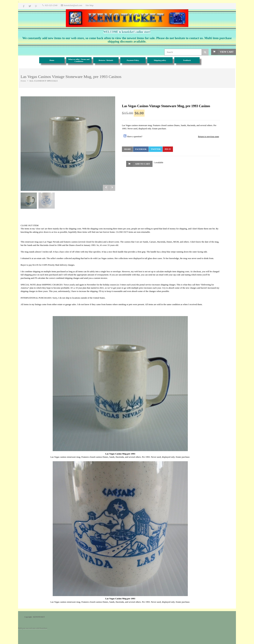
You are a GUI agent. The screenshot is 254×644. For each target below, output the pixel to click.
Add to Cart (142, 164)
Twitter (156, 149)
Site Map (89, 5)
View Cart (227, 52)
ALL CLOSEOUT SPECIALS (43, 81)
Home (23, 81)
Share (127, 149)
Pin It (168, 149)
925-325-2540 (51, 5)
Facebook (141, 149)
